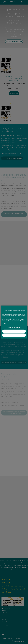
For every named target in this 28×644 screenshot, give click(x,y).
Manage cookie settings (14, 327)
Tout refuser (14, 331)
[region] (14, 322)
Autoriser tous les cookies (14, 335)
